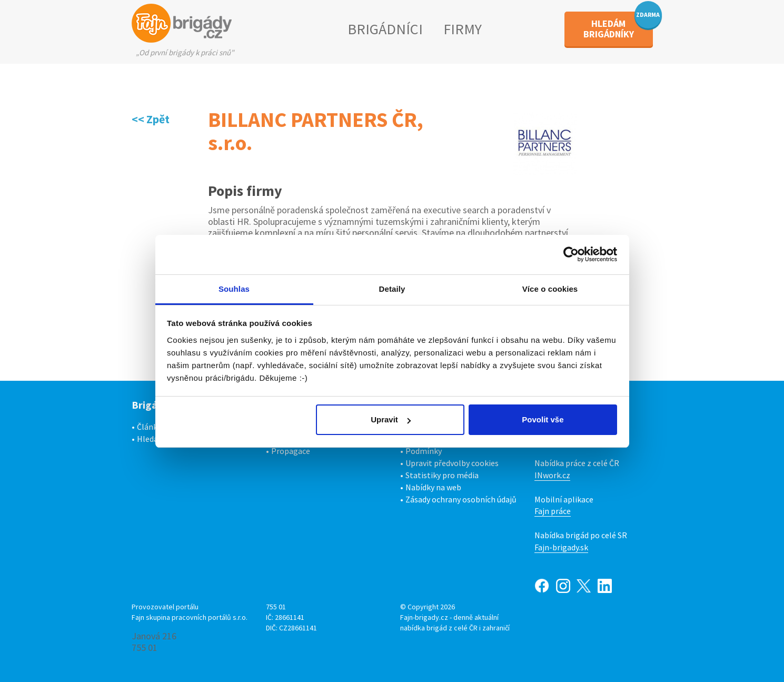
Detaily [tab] (392, 289)
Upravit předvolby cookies (452, 463)
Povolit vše (543, 419)
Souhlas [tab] (234, 289)
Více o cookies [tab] (550, 289)
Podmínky (424, 451)
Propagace (291, 451)
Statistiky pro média (442, 475)
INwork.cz (552, 475)
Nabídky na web (433, 487)
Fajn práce (553, 511)
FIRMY (463, 29)
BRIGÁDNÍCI (385, 29)
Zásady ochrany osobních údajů (461, 499)
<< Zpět (151, 119)
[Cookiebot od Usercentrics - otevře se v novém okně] (571, 254)
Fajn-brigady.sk (561, 547)
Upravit (391, 419)
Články (149, 427)
